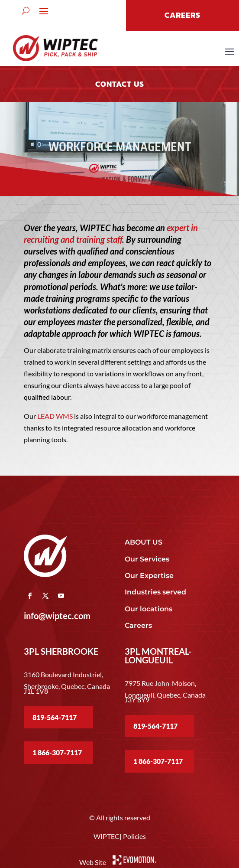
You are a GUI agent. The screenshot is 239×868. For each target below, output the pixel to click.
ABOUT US (144, 542)
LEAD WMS (55, 416)
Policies (134, 836)
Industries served (155, 592)
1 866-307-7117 (57, 752)
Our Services (147, 559)
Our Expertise (149, 576)
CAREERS (182, 15)
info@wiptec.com (57, 616)
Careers (138, 625)
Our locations (149, 609)
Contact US (120, 84)
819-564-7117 (55, 717)
